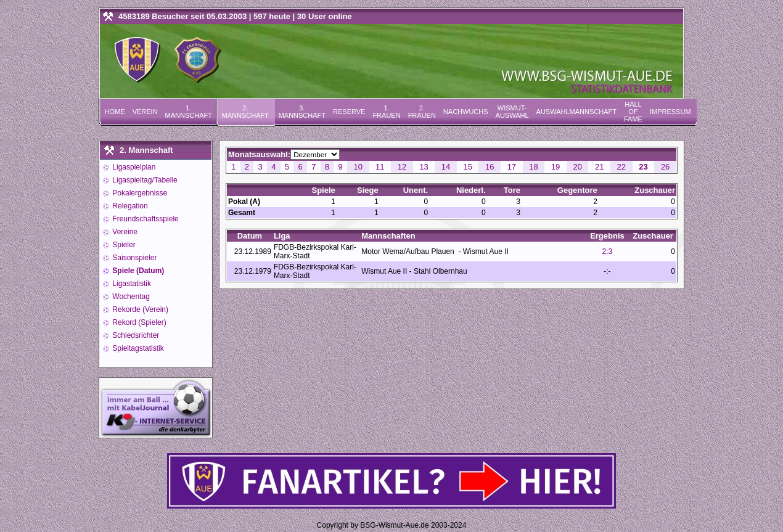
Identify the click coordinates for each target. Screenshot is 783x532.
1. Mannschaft (189, 112)
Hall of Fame (633, 112)
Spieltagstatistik (137, 348)
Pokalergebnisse (139, 193)
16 (490, 167)
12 (402, 167)
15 (467, 167)
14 (446, 167)
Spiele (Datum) (137, 271)
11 (380, 167)
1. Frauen (386, 112)
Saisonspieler (133, 258)
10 (358, 167)
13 (424, 167)
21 (599, 167)
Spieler (123, 245)
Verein (145, 112)
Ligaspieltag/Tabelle (144, 180)
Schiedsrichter (135, 335)
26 (665, 167)
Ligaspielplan (133, 167)
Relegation (129, 206)
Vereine (124, 232)
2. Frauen (422, 112)
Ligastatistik (131, 284)
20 (577, 167)
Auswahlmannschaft (576, 112)
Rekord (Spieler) (138, 322)
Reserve (349, 112)
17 (512, 167)
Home (115, 112)
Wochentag (130, 297)
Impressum (670, 112)
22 (621, 167)
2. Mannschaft (245, 112)
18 (533, 167)
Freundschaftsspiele (145, 219)
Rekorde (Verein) (139, 309)
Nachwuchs (466, 112)
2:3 (608, 252)
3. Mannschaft (302, 112)
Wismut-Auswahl (512, 112)
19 (555, 167)
